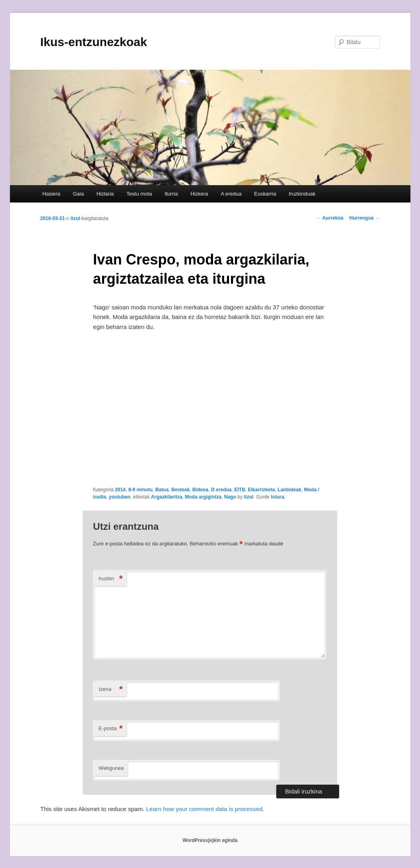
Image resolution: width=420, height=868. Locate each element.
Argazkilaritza (167, 497)
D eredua (221, 490)
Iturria (171, 194)
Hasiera (51, 194)
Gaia (78, 194)
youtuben (120, 497)
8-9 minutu (140, 490)
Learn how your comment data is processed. (205, 809)
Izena (111, 689)
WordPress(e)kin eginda (210, 840)
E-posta (111, 729)
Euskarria (265, 194)
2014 (120, 490)
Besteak (181, 490)
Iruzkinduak (302, 194)
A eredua (231, 194)
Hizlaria (105, 194)
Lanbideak (289, 490)
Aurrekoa (330, 218)
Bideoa (201, 490)
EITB (240, 490)
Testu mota (139, 194)
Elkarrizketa (261, 490)
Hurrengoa (364, 218)
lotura (277, 497)
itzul (75, 218)
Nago (230, 497)
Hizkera (199, 194)
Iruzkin (111, 579)
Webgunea (111, 768)
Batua (162, 490)
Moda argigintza (203, 497)
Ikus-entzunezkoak (94, 42)
